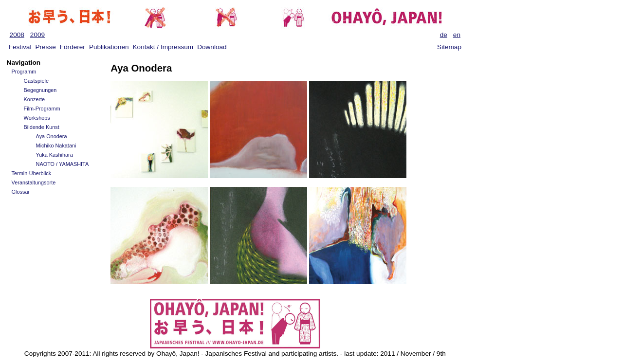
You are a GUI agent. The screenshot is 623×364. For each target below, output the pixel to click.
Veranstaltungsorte (34, 182)
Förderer (73, 47)
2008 (17, 35)
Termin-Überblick (32, 173)
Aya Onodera (52, 136)
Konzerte (35, 99)
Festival (20, 47)
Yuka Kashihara (55, 155)
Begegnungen (40, 90)
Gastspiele (36, 81)
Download (212, 47)
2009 (37, 35)
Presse (45, 47)
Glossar (21, 192)
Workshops (37, 118)
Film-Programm (42, 109)
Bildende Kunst (42, 127)
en (457, 35)
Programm (24, 72)
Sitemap (449, 47)
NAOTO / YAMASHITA (63, 164)
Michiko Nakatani (56, 146)
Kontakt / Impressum (163, 47)
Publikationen (109, 47)
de (444, 35)
